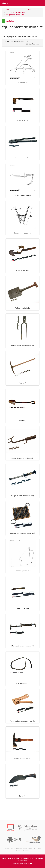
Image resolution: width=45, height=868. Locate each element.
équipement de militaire (15, 15)
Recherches (17, 10)
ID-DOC (28, 10)
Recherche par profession (16, 12)
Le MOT (7, 10)
